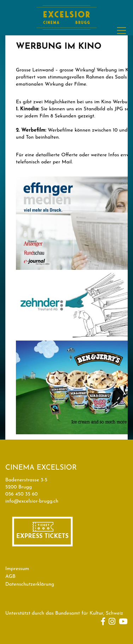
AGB (10, 577)
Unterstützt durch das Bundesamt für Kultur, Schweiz (64, 613)
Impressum (17, 569)
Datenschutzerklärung (30, 584)
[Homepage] (66, 35)
